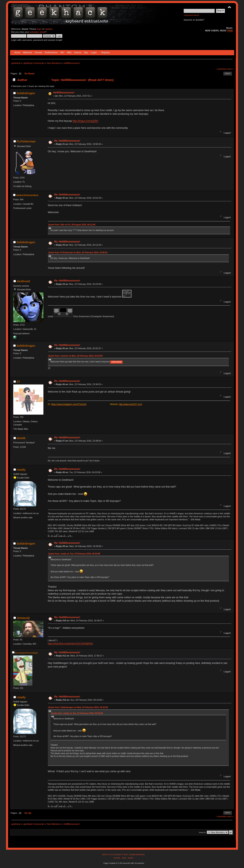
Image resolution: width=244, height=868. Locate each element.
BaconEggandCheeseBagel (26, 653)
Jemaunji (23, 618)
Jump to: (202, 832)
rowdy (21, 470)
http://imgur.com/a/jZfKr (86, 121)
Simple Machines (137, 854)
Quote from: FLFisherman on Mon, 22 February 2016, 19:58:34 (78, 253)
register (49, 29)
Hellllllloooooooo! (64, 93)
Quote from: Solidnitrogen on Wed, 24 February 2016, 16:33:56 (78, 707)
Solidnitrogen (26, 93)
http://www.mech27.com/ (131, 404)
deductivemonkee (27, 195)
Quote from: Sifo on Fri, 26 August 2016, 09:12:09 (72, 225)
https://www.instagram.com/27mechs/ (69, 404)
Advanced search (191, 15)
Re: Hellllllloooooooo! (67, 141)
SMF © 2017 (123, 854)
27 (18, 382)
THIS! (230, 31)
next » (230, 69)
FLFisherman (26, 141)
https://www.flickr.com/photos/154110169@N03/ (70, 643)
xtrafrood (23, 281)
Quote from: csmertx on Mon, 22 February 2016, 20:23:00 (76, 356)
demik (21, 438)
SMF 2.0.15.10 (109, 854)
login (39, 29)
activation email (37, 32)
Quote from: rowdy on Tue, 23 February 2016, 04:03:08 (74, 554)
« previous (221, 69)
